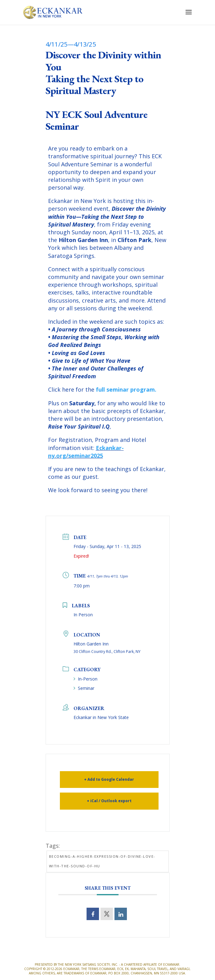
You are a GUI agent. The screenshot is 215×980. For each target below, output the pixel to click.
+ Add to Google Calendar (109, 779)
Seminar (84, 688)
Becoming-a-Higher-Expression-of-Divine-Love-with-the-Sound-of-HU (102, 861)
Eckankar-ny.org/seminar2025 (86, 452)
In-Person (85, 679)
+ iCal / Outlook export (109, 801)
